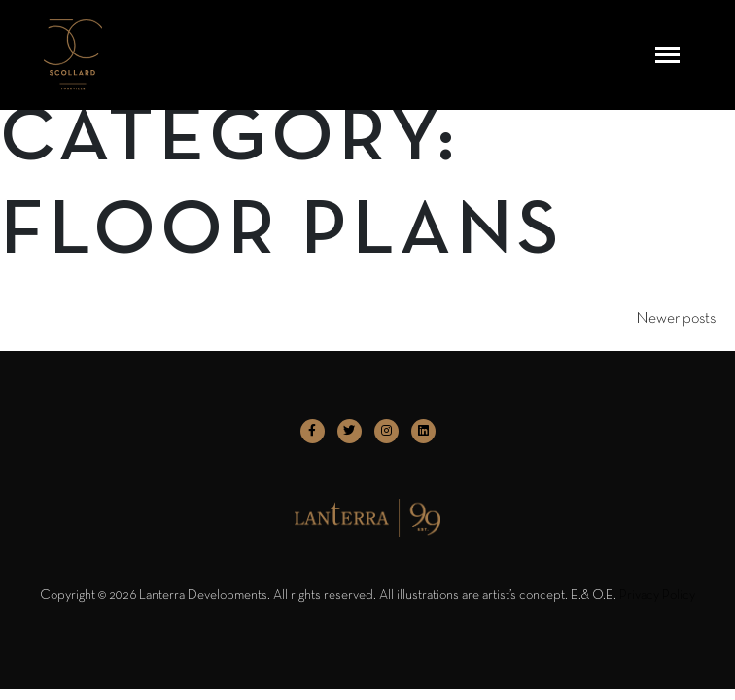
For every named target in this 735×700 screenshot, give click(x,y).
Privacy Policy (657, 595)
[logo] (73, 55)
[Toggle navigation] (667, 55)
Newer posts (676, 319)
